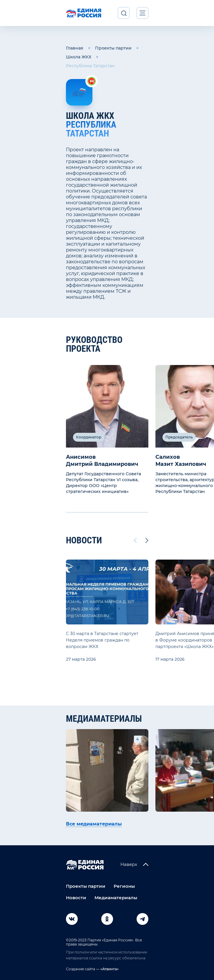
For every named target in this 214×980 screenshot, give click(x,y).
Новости (76, 898)
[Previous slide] (135, 540)
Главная (75, 48)
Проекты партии (113, 48)
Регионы (124, 886)
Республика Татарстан (90, 66)
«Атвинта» (109, 969)
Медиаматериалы (116, 898)
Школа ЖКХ (79, 57)
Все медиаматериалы (94, 824)
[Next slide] (147, 540)
